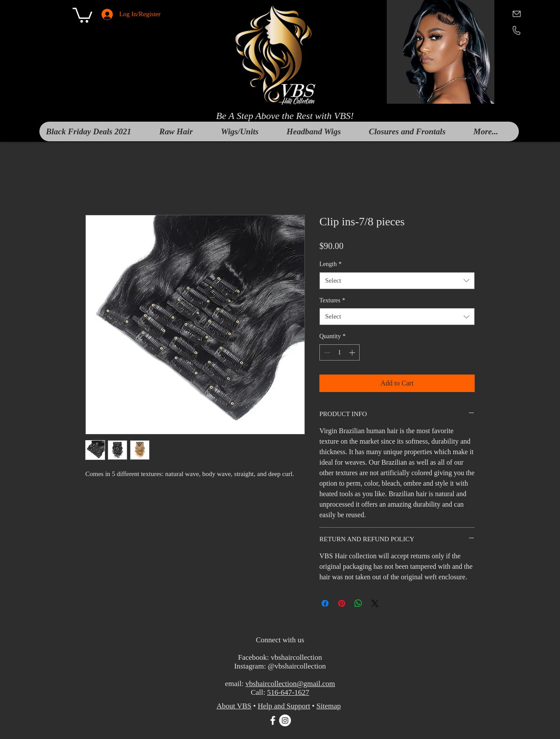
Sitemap (329, 706)
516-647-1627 (288, 692)
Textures (332, 300)
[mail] (516, 13)
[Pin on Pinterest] (342, 603)
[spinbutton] (339, 352)
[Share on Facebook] (325, 603)
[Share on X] (375, 603)
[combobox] (397, 281)
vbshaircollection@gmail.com (290, 684)
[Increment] (353, 352)
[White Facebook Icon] (273, 720)
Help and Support (284, 706)
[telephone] (516, 30)
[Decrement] (326, 352)
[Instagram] (285, 720)
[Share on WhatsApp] (358, 603)
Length (331, 264)
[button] (82, 14)
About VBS (234, 706)
